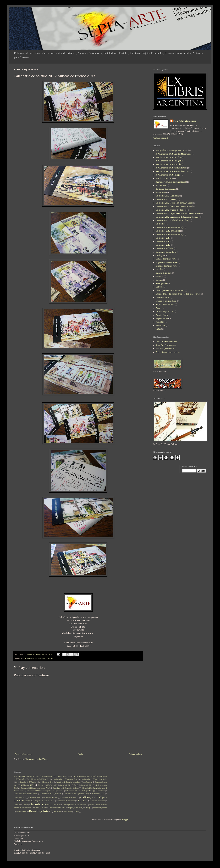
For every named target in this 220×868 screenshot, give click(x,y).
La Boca (159, 287)
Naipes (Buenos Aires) (165, 304)
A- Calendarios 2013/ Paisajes (168, 175)
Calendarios (160, 224)
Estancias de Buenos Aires (166, 266)
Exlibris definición (163, 273)
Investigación (161, 283)
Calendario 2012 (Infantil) (166, 199)
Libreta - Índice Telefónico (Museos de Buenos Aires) (178, 294)
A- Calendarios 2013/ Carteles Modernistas (173, 154)
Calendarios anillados (164, 248)
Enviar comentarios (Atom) (37, 759)
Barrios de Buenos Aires (166, 189)
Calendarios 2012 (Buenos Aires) (169, 227)
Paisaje (158, 308)
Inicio (80, 754)
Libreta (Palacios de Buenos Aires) (170, 290)
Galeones (159, 276)
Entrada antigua (135, 754)
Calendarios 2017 (163, 238)
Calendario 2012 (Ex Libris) (167, 196)
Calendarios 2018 (163, 241)
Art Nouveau (161, 185)
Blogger (125, 820)
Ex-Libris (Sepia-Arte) (165, 348)
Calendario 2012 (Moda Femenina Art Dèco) (174, 203)
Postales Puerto (162, 315)
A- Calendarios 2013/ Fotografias (169, 161)
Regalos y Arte (162, 318)
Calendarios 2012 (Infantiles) (168, 231)
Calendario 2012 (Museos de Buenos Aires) (174, 206)
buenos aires (161, 192)
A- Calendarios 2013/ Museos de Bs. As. (38, 658)
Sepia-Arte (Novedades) (166, 345)
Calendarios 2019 (163, 245)
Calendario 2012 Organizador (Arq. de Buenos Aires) (178, 213)
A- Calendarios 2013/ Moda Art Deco (171, 168)
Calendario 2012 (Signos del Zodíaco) (171, 210)
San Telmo (160, 322)
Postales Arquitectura (164, 311)
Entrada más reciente (23, 754)
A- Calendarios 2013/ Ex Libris (169, 157)
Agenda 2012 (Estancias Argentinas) (171, 182)
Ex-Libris (159, 269)
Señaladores (161, 325)
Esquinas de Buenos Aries (166, 262)
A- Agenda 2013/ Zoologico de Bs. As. (172, 150)
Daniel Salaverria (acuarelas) (167, 352)
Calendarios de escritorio (166, 252)
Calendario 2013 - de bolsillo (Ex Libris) (172, 220)
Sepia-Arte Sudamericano (185, 121)
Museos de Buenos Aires (166, 301)
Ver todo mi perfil (160, 138)
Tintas (158, 329)
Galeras (159, 280)
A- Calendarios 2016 (164, 178)
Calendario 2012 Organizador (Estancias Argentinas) (177, 217)
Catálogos (160, 255)
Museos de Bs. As (163, 297)
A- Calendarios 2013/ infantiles (169, 164)
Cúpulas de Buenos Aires (166, 259)
